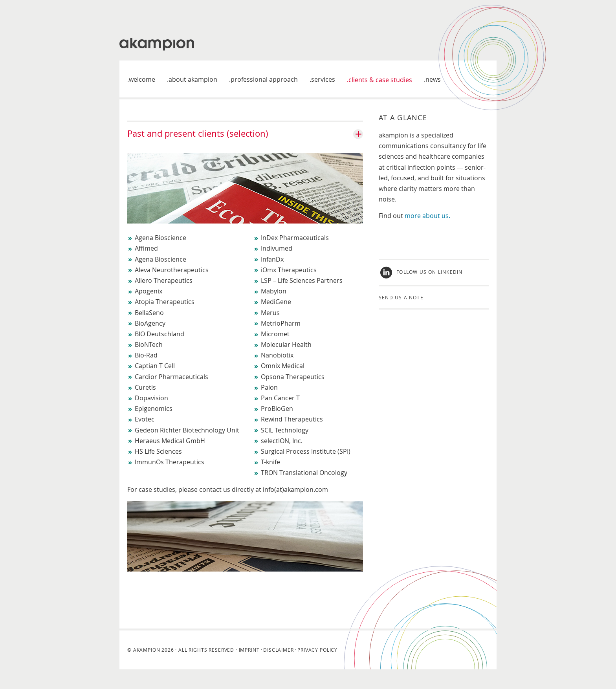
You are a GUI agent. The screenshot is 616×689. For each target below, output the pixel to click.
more (413, 216)
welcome (142, 79)
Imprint (249, 650)
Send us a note (401, 297)
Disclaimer (278, 650)
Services (323, 79)
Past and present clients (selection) (198, 133)
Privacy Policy (317, 650)
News (433, 79)
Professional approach (264, 79)
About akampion (193, 79)
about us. (436, 216)
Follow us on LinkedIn (429, 272)
